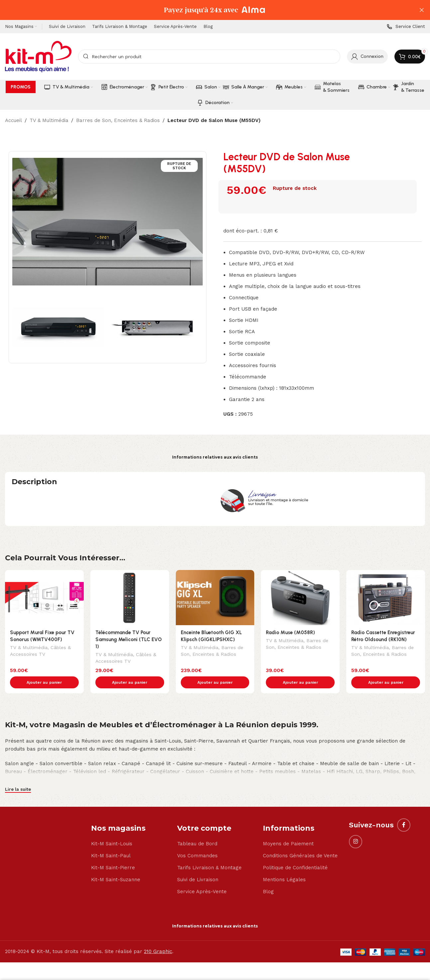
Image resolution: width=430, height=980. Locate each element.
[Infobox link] (406, 27)
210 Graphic (158, 937)
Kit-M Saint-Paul (111, 842)
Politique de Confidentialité (295, 854)
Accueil (13, 120)
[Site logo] (38, 56)
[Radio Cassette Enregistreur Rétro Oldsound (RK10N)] (386, 598)
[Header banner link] (205, 10)
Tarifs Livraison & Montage (209, 854)
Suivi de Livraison (198, 866)
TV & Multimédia (49, 120)
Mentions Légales (284, 866)
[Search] (209, 57)
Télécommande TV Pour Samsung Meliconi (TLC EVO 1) (129, 639)
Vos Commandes (197, 842)
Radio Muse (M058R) (290, 632)
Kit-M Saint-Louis (112, 830)
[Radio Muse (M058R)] (300, 598)
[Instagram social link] (356, 828)
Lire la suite (18, 775)
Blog (268, 878)
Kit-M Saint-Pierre (113, 854)
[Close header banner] (422, 10)
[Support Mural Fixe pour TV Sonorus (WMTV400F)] (44, 598)
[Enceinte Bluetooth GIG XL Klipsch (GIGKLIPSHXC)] (215, 598)
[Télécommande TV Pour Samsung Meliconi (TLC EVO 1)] (130, 598)
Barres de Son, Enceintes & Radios (118, 120)
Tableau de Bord (197, 830)
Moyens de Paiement (288, 830)
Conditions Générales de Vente (300, 842)
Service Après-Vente (202, 878)
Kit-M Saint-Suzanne (116, 866)
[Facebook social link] (404, 811)
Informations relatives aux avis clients (215, 457)
